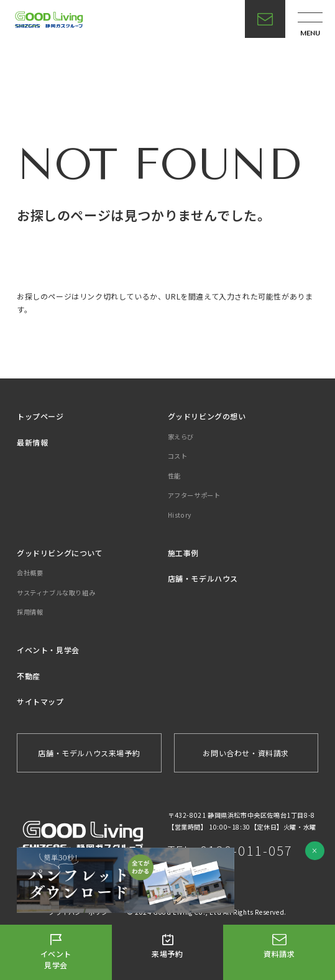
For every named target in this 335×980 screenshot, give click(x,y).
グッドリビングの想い (207, 416)
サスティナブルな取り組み (56, 593)
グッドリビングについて (60, 553)
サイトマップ (40, 701)
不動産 (29, 676)
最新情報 (32, 442)
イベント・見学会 (48, 650)
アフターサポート (194, 495)
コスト (178, 456)
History (180, 515)
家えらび (181, 437)
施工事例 (183, 553)
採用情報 (30, 612)
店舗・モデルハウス (203, 578)
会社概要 (30, 573)
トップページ (40, 416)
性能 (174, 476)
